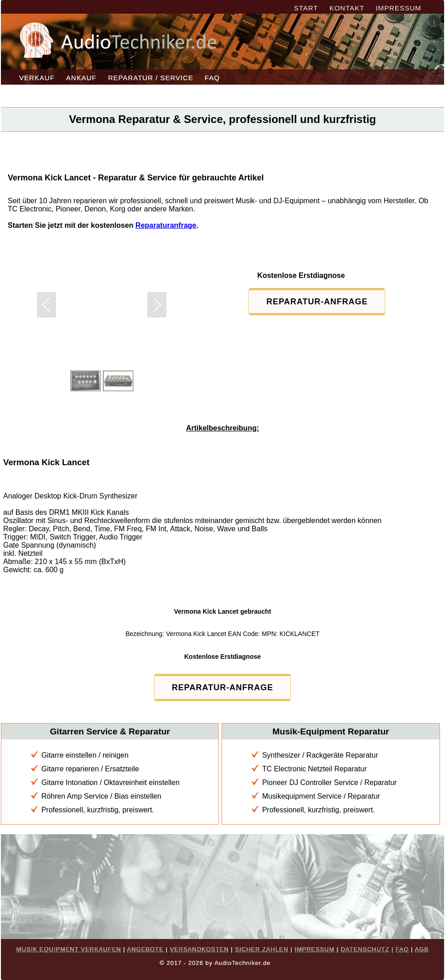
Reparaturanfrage (166, 225)
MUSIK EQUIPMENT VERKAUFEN (69, 949)
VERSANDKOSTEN (199, 949)
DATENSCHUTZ (365, 949)
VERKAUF (37, 78)
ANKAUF (81, 78)
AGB (422, 949)
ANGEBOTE (145, 949)
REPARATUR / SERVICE (151, 78)
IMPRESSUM (398, 8)
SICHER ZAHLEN (261, 949)
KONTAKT (347, 8)
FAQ (212, 78)
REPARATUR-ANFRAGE (317, 302)
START (306, 8)
